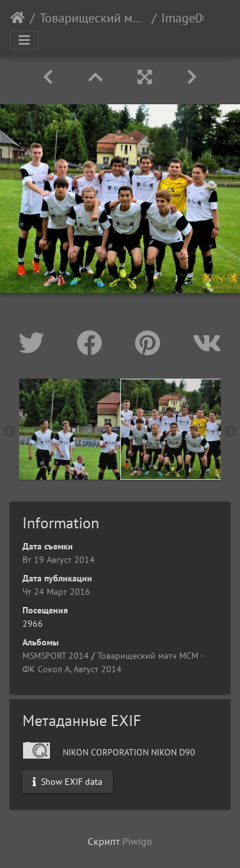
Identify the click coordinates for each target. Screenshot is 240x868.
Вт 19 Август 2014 (59, 560)
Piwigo (137, 841)
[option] (70, 429)
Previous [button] (10, 432)
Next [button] (230, 432)
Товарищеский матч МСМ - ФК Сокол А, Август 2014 (93, 18)
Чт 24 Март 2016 (56, 592)
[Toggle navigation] (24, 40)
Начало (18, 18)
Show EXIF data (68, 782)
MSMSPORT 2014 (56, 656)
